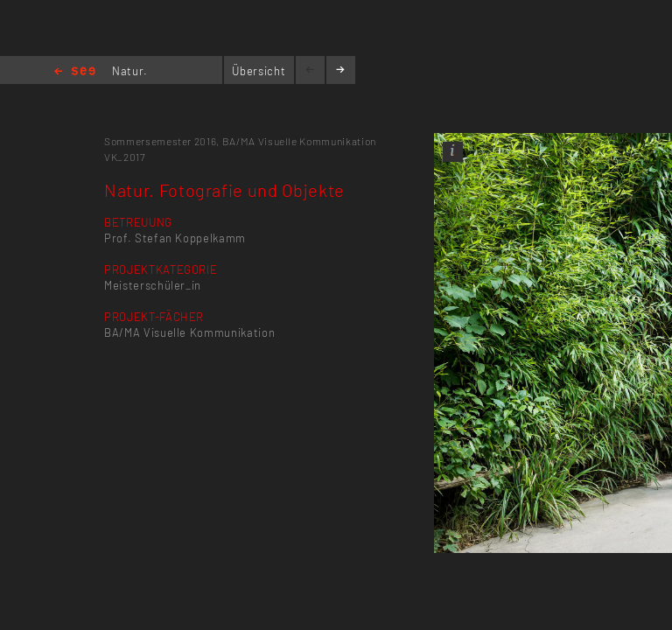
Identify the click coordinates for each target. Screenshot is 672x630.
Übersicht (259, 71)
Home (75, 72)
